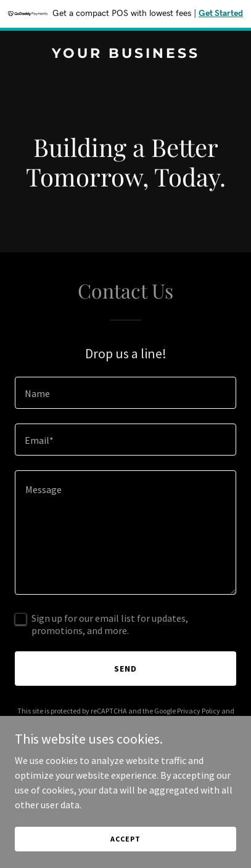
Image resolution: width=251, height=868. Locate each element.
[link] (126, 54)
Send (126, 669)
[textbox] (126, 393)
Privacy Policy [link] (199, 711)
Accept (125, 839)
